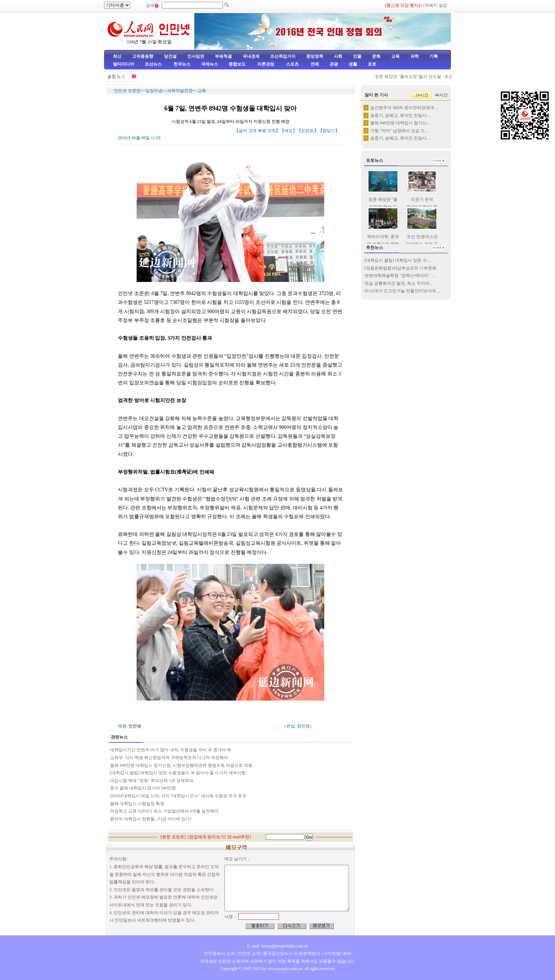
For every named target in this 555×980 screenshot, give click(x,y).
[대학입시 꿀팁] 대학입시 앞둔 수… (398, 260)
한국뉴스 (182, 64)
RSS (347, 953)
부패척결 (223, 56)
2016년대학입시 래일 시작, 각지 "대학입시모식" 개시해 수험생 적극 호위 (178, 796)
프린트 (308, 131)
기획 (434, 56)
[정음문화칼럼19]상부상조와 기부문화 (400, 268)
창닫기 (329, 131)
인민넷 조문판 (127, 91)
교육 (395, 56)
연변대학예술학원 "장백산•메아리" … (400, 276)
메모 (288, 131)
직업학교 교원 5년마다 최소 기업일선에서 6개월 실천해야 (164, 811)
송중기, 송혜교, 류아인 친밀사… (400, 115)
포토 (372, 64)
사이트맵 (332, 953)
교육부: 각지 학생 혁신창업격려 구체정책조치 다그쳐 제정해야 (170, 758)
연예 (314, 64)
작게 (271, 131)
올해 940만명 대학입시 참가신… (400, 123)
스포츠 (292, 64)
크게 (252, 131)
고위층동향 (143, 56)
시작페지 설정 (434, 5)
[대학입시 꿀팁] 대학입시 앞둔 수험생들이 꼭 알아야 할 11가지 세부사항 (178, 773)
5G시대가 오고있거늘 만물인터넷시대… (402, 291)
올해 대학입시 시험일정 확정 (137, 804)
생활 (353, 64)
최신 (117, 56)
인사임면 (196, 56)
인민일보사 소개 (219, 953)
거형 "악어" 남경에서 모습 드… (400, 131)
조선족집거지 (283, 56)
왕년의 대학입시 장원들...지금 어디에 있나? (151, 819)
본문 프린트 (173, 837)
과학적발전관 (180, 91)
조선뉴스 (154, 64)
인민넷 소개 (248, 953)
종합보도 (237, 64)
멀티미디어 (124, 64)
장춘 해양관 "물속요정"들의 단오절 (411, 77)
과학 (414, 56)
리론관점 (266, 64)
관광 (334, 64)
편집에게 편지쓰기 (207, 837)
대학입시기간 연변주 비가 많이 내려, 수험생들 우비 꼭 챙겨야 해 (171, 750)
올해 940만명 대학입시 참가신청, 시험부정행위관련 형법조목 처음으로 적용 (181, 765)
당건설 (170, 56)
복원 (262, 131)
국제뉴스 (210, 64)
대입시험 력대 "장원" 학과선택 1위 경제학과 (152, 781)
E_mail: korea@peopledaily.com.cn (277, 946)
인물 (357, 56)
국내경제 (251, 56)
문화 (376, 56)
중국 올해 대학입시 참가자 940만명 (143, 788)
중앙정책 (315, 56)
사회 (338, 56)
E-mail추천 (239, 837)
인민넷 (135, 726)
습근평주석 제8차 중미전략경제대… (404, 108)
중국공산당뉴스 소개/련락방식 (292, 953)
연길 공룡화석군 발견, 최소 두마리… (399, 283)
